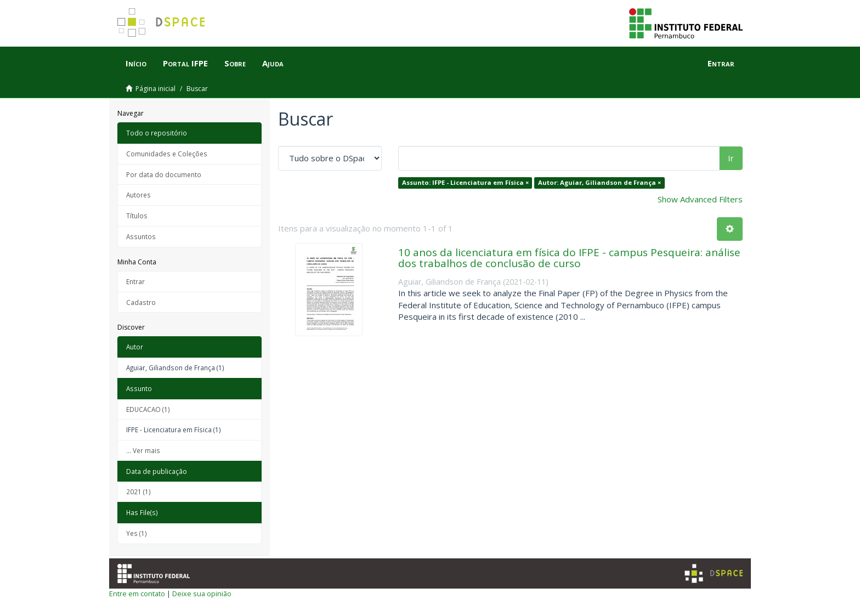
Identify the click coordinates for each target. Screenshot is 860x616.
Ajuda (273, 63)
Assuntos (141, 236)
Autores (138, 195)
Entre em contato (137, 594)
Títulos (137, 216)
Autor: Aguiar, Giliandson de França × (599, 182)
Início (136, 63)
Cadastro (141, 302)
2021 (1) (138, 491)
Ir (731, 158)
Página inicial (155, 89)
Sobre (235, 63)
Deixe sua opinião (202, 594)
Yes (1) (137, 533)
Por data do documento (164, 174)
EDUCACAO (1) (148, 409)
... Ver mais (143, 450)
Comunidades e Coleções (167, 154)
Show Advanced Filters (700, 199)
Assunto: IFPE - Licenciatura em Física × (465, 182)
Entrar (135, 281)
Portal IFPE (185, 63)
